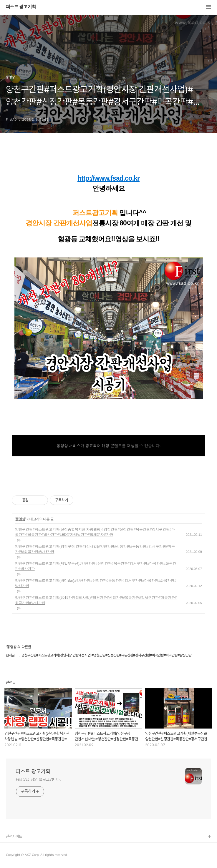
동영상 (20, 519)
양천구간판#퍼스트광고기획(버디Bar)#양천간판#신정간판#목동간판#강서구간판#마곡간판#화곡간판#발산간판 (96, 583)
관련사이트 (14, 836)
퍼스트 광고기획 (21, 7)
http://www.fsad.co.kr (108, 178)
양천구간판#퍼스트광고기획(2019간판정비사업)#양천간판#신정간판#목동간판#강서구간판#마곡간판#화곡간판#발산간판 (96, 600)
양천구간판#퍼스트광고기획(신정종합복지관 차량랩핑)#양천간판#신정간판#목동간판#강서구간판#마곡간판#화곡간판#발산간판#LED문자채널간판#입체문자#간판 (95, 532)
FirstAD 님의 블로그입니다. (38, 779)
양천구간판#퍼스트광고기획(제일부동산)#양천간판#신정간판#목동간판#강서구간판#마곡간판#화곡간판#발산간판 (96, 566)
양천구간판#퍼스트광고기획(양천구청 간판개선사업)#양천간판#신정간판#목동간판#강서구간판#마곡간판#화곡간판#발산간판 (95, 549)
